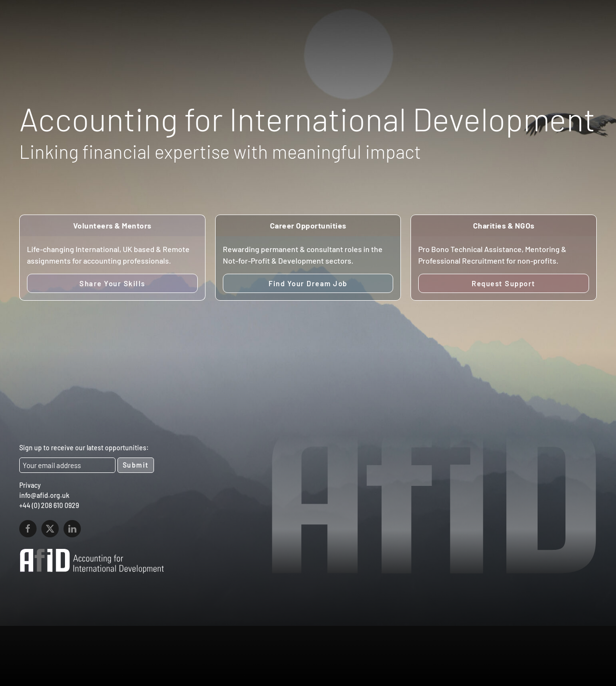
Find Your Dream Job (308, 283)
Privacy (30, 485)
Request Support (504, 283)
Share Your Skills (112, 283)
